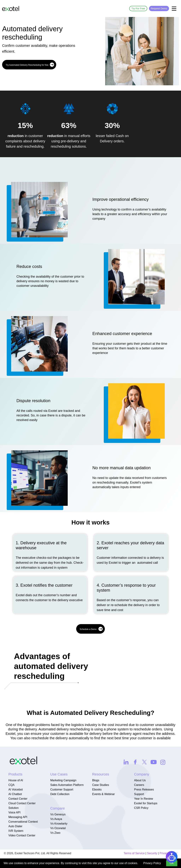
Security (152, 853)
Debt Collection (60, 794)
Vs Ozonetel (58, 828)
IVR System (16, 831)
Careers (139, 785)
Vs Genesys (58, 814)
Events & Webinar (103, 794)
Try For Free (138, 8)
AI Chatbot (15, 794)
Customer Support (62, 790)
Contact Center (18, 799)
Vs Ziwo (55, 833)
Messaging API (18, 817)
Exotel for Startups (146, 803)
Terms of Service (134, 853)
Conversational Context (23, 822)
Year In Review (143, 799)
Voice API (14, 812)
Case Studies (100, 785)
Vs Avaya (56, 819)
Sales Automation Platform (67, 785)
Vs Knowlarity (59, 824)
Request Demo (159, 8)
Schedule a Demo (91, 629)
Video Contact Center (22, 835)
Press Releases (144, 790)
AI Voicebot (15, 790)
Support (139, 794)
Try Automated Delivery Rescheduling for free (30, 65)
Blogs (96, 780)
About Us (140, 780)
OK (172, 863)
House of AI (16, 780)
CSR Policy (141, 808)
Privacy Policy (152, 863)
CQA (11, 785)
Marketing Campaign (63, 780)
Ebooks (97, 790)
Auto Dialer (15, 826)
